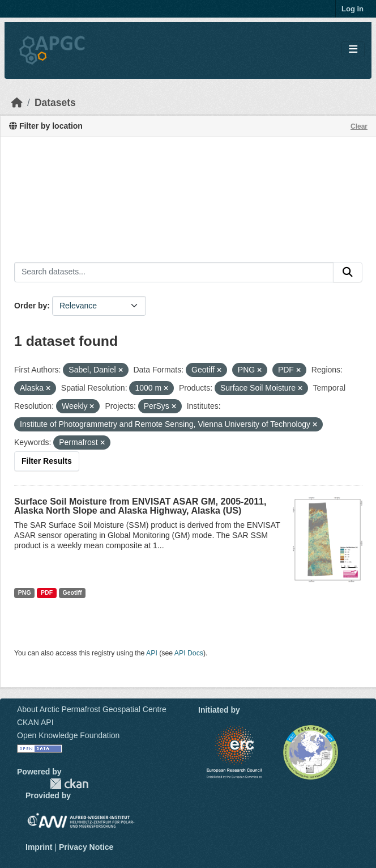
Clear (359, 126)
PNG (25, 592)
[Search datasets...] (174, 272)
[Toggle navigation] (353, 50)
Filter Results (47, 461)
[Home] (17, 103)
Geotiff (72, 592)
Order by (31, 306)
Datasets (55, 103)
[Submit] (348, 272)
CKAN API (35, 722)
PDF (47, 592)
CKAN (69, 784)
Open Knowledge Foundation (68, 735)
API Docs (189, 653)
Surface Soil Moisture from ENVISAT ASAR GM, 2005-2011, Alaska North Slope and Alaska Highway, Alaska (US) (140, 506)
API (152, 653)
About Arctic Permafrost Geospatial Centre (92, 709)
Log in (353, 9)
